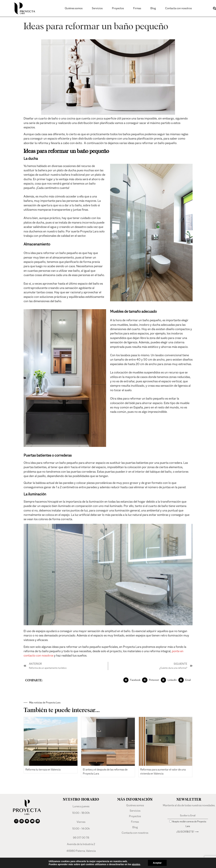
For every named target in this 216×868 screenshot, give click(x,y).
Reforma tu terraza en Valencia (43, 773)
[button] (133, 683)
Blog (153, 8)
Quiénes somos (74, 8)
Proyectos (118, 8)
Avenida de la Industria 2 (81, 848)
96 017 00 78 (81, 841)
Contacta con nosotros (178, 8)
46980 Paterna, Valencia (81, 854)
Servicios (97, 8)
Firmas (137, 8)
